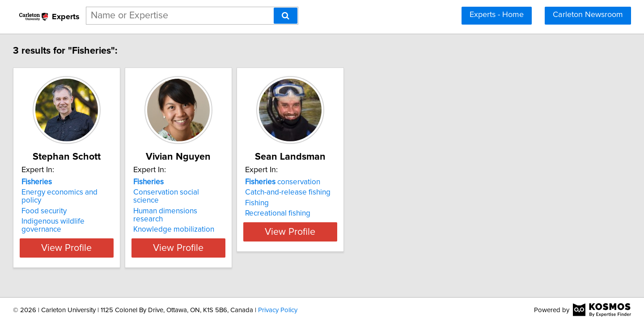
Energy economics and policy (111, 192)
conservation (368, 182)
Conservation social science (243, 192)
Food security (85, 203)
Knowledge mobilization (237, 213)
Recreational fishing (363, 213)
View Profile (119, 232)
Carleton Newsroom (588, 15)
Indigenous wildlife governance (114, 213)
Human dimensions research (244, 203)
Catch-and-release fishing (373, 192)
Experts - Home (497, 15)
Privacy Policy (278, 310)
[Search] (286, 16)
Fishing (342, 203)
